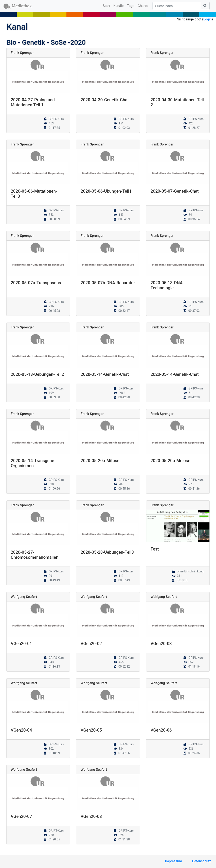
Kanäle (119, 6)
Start (107, 5)
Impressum (173, 861)
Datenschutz (202, 861)
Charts (143, 6)
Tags (131, 6)
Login (207, 19)
